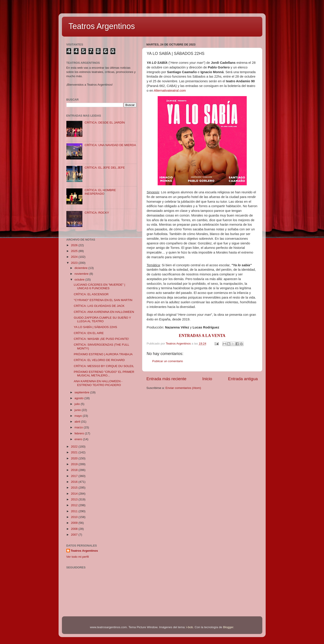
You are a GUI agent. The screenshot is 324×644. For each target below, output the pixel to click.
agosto (79, 398)
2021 (75, 452)
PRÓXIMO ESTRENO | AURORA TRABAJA (103, 354)
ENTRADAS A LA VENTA (202, 336)
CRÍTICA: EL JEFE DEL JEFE (105, 168)
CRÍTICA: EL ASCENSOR (91, 294)
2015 (75, 488)
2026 (75, 245)
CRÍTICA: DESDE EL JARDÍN (105, 123)
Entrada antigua (243, 379)
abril (78, 422)
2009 (75, 523)
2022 (75, 447)
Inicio (207, 379)
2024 (75, 257)
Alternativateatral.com (170, 91)
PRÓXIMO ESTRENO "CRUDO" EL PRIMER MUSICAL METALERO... (104, 374)
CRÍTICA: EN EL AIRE (89, 333)
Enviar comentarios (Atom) (183, 388)
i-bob (190, 627)
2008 (75, 529)
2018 (75, 470)
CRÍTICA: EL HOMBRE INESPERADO (100, 192)
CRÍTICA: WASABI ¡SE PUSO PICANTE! (101, 339)
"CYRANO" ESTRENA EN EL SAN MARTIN (103, 300)
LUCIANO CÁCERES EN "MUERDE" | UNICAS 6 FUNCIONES (99, 286)
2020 (75, 458)
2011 (75, 511)
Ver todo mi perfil (78, 557)
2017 (75, 476)
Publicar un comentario (168, 361)
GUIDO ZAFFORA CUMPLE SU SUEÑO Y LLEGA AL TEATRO (102, 319)
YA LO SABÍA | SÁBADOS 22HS (95, 327)
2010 (75, 517)
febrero (80, 433)
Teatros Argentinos (102, 26)
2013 (75, 499)
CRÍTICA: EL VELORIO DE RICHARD (99, 360)
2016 (75, 482)
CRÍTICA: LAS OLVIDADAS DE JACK (99, 306)
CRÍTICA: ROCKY (97, 213)
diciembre (82, 268)
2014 (75, 494)
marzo (79, 427)
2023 (75, 263)
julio (78, 404)
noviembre (82, 274)
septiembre (83, 392)
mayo (79, 416)
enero (79, 439)
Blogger (228, 627)
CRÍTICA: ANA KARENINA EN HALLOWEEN (104, 312)
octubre (80, 280)
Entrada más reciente (167, 379)
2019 (75, 464)
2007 (75, 535)
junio (78, 410)
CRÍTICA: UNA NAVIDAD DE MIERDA (110, 145)
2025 (75, 251)
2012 (75, 505)
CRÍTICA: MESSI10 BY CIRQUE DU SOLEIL (104, 366)
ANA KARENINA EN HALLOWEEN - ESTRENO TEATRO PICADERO (98, 383)
